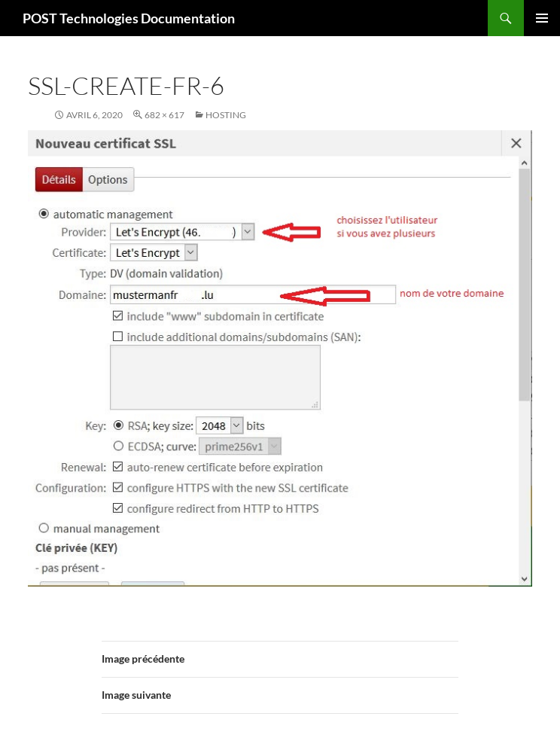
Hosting (226, 115)
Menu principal (542, 18)
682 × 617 (164, 115)
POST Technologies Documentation (129, 18)
